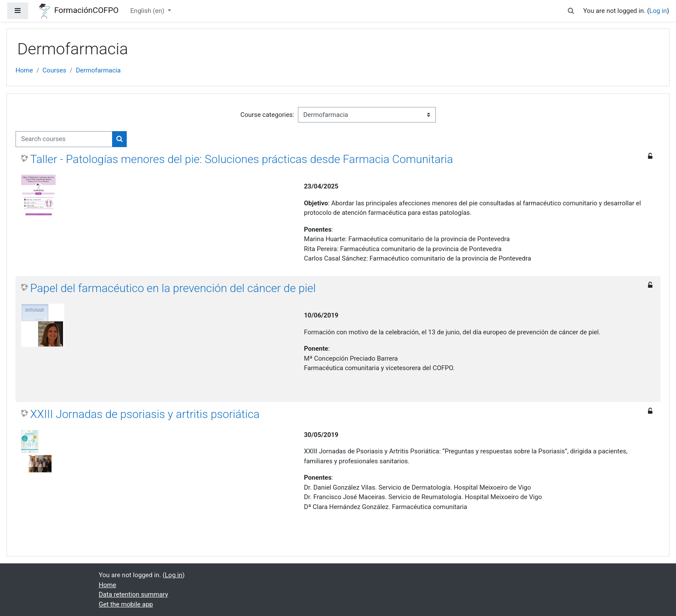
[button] (571, 11)
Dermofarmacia (98, 70)
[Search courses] (64, 139)
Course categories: (268, 115)
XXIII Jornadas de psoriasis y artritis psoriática (145, 414)
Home (24, 70)
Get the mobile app (126, 604)
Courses (55, 70)
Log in (658, 11)
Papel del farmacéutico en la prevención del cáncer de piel (173, 288)
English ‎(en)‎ (148, 11)
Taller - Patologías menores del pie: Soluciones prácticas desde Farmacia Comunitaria (242, 159)
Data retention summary (133, 594)
